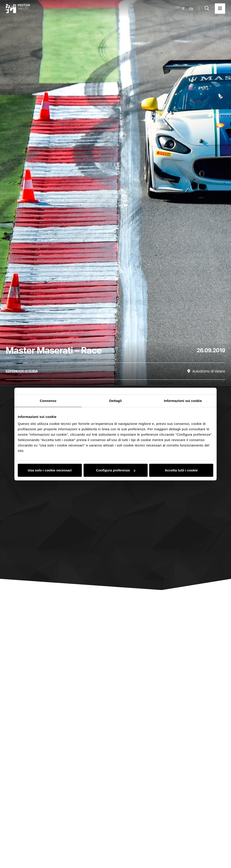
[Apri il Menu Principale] (220, 9)
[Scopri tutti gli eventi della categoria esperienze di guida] (22, 371)
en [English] (191, 9)
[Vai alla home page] (18, 9)
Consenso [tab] (48, 400)
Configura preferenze (116, 470)
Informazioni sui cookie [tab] (183, 400)
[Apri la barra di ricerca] (207, 9)
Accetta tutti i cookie (181, 470)
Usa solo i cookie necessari (50, 470)
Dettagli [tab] (115, 400)
